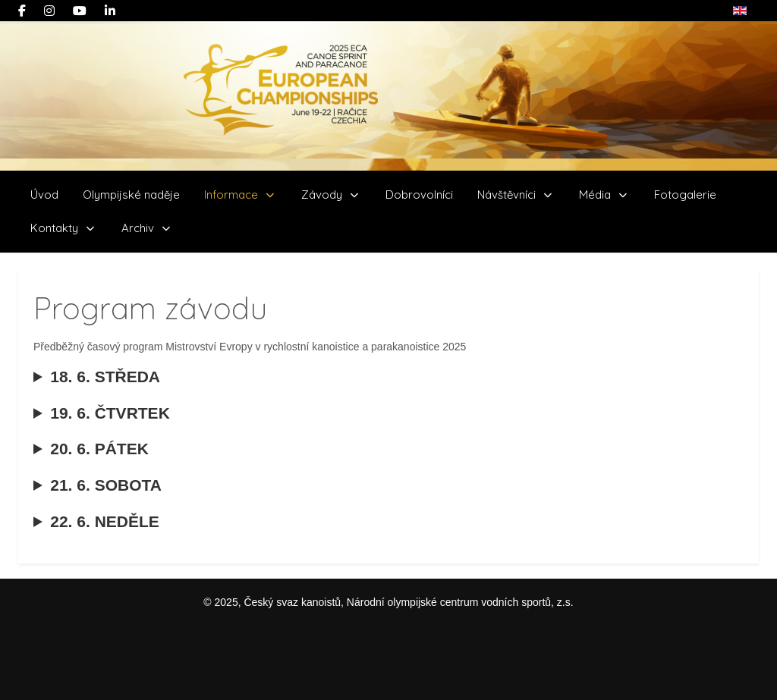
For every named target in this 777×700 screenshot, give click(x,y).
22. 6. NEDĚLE (96, 530)
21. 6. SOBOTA (98, 494)
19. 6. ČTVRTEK (102, 422)
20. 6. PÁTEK (91, 458)
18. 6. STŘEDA (97, 386)
